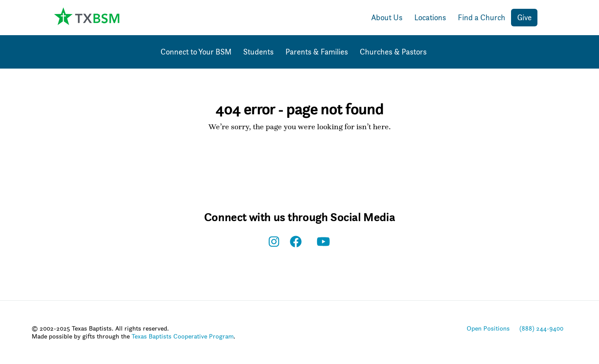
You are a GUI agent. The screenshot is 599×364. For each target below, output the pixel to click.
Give (524, 18)
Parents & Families (317, 52)
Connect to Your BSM (196, 52)
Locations (430, 18)
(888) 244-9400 (541, 328)
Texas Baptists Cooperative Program (183, 336)
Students (258, 52)
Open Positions (488, 328)
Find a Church (482, 18)
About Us (387, 18)
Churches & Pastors (393, 52)
